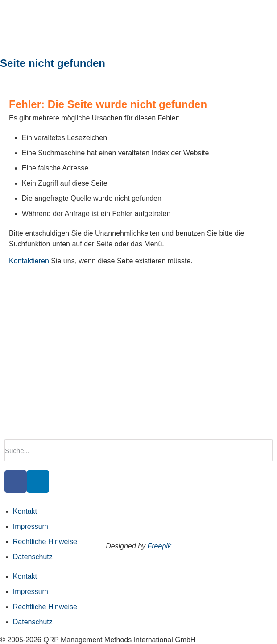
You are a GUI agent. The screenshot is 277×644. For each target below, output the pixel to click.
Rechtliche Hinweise (45, 542)
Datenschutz (33, 557)
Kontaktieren (29, 261)
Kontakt (25, 511)
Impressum (31, 526)
